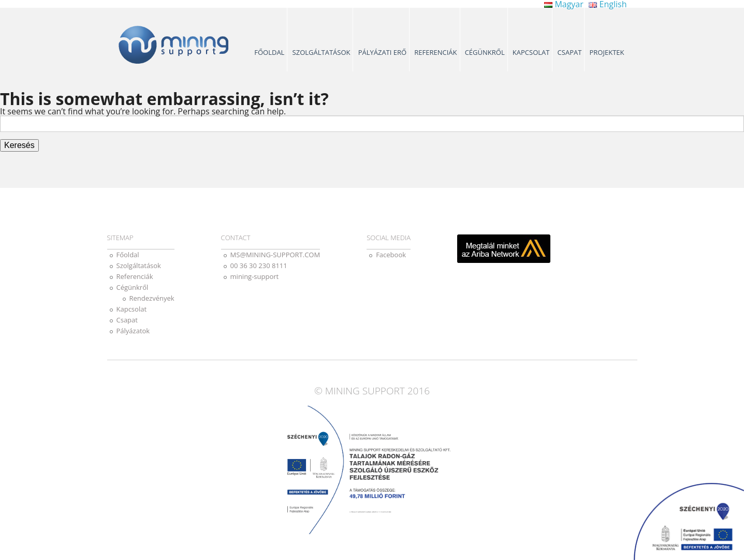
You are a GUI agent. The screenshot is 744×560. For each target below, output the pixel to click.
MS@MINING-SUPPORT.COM (275, 255)
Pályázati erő (383, 52)
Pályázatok (133, 331)
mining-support (255, 276)
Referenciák (435, 52)
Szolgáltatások (322, 52)
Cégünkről (485, 52)
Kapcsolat (531, 52)
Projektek (607, 52)
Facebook (391, 255)
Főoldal (269, 52)
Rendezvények (152, 298)
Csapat (570, 52)
